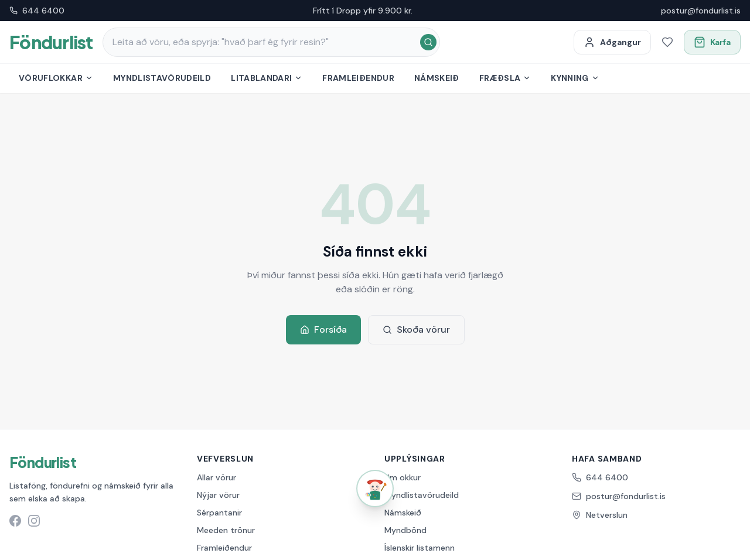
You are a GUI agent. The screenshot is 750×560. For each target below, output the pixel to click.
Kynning (575, 78)
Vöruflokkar (56, 78)
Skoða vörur (416, 329)
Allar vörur (217, 477)
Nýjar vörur (218, 495)
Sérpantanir (219, 513)
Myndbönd (405, 530)
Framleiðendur (358, 78)
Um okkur (403, 477)
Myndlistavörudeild (162, 78)
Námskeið (437, 78)
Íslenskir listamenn (420, 548)
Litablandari (267, 78)
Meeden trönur (226, 530)
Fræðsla (505, 78)
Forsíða (323, 329)
